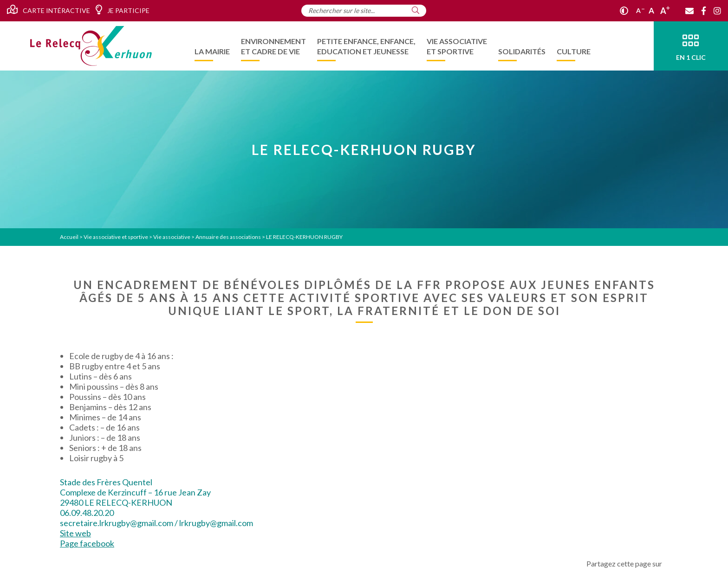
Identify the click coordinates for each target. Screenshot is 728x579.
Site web (75, 533)
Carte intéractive (49, 10)
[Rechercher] (416, 10)
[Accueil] (91, 46)
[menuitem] (212, 46)
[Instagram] (717, 11)
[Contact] (689, 11)
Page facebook (87, 543)
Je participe (122, 10)
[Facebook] (704, 11)
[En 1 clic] (691, 46)
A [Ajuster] (651, 10)
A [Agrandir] (665, 11)
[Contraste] (624, 11)
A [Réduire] (640, 10)
